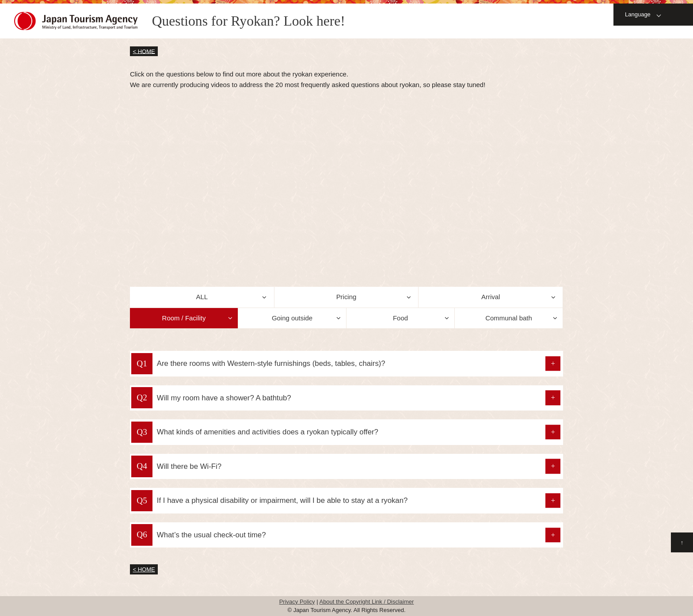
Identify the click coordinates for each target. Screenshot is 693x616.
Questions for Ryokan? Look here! (249, 21)
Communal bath (508, 318)
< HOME (144, 51)
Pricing (346, 297)
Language (638, 14)
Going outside (292, 318)
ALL (202, 297)
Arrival (491, 297)
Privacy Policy (297, 602)
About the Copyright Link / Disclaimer (366, 602)
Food (400, 318)
